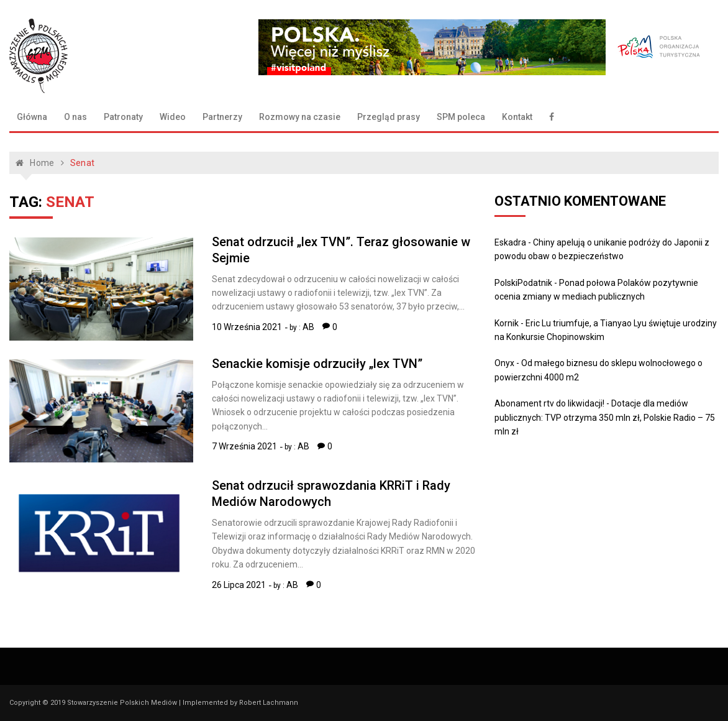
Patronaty (123, 117)
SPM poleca (461, 117)
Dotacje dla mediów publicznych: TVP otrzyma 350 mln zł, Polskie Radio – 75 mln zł (605, 417)
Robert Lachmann (269, 703)
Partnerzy (222, 117)
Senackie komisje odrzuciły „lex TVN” (317, 364)
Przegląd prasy (389, 117)
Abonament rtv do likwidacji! (549, 403)
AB (308, 327)
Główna (32, 117)
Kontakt (517, 117)
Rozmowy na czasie (300, 117)
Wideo (173, 117)
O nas (75, 117)
